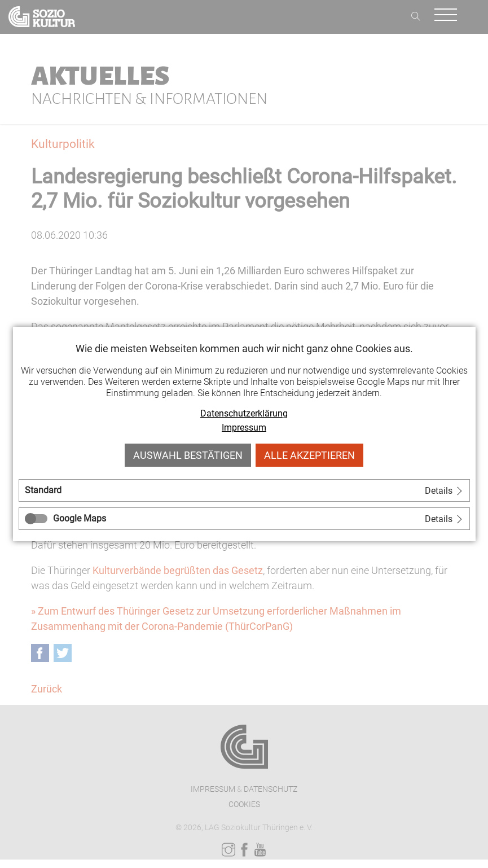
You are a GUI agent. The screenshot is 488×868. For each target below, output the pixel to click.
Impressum (244, 428)
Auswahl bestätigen (188, 455)
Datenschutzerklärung (244, 413)
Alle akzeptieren (309, 455)
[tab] (244, 490)
